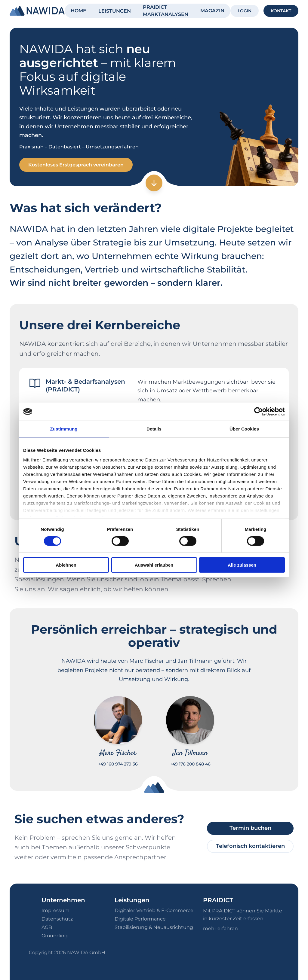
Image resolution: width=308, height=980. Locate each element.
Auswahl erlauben (154, 565)
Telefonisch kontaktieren (250, 846)
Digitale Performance (140, 919)
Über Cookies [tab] (244, 429)
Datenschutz (57, 919)
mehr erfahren (220, 928)
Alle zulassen (242, 565)
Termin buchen (250, 828)
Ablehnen (66, 565)
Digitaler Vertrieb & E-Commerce (154, 911)
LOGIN (245, 11)
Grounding (55, 936)
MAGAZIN (212, 11)
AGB (47, 928)
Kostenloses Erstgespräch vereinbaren (77, 165)
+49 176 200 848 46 (190, 764)
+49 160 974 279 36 (118, 764)
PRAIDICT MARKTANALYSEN (166, 11)
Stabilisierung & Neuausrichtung (154, 928)
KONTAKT (281, 11)
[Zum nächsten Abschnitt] (154, 183)
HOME (79, 11)
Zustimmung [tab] (64, 429)
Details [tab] (154, 429)
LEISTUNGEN (115, 11)
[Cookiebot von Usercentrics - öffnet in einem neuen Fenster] (259, 412)
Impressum (55, 911)
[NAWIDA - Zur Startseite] (37, 11)
